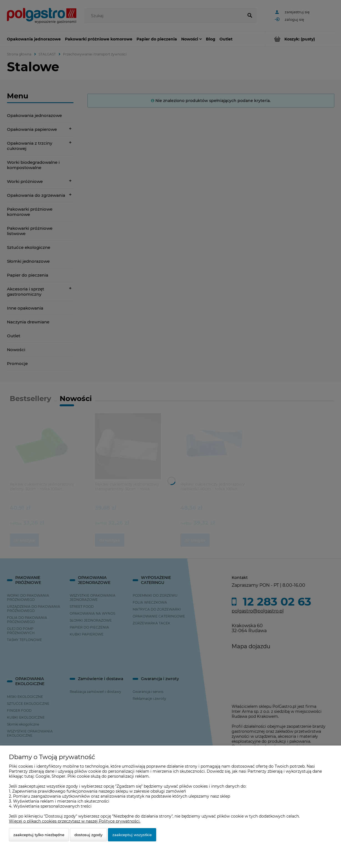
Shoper (59, 776)
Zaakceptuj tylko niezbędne (39, 835)
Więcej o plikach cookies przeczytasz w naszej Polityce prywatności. (75, 821)
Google (43, 776)
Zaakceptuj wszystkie (132, 835)
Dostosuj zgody (88, 835)
